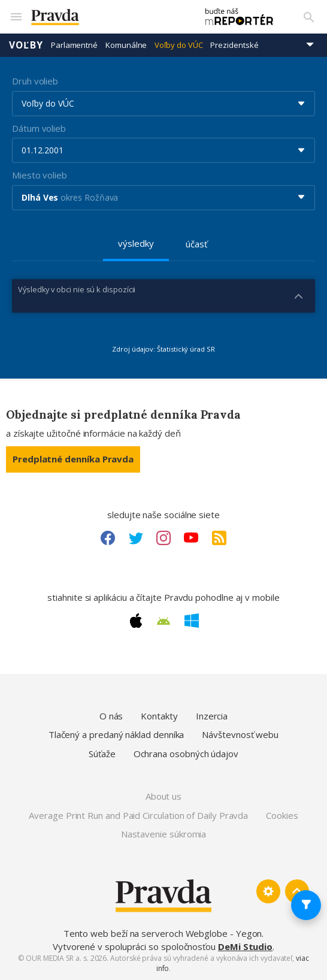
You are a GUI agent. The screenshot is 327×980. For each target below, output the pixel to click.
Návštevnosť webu (240, 734)
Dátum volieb (39, 128)
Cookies (282, 815)
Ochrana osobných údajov (186, 754)
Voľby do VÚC (178, 45)
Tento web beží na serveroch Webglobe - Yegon (163, 933)
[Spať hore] (297, 891)
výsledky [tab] (136, 243)
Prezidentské (234, 45)
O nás (111, 716)
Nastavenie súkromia (164, 834)
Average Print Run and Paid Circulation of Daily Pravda (138, 815)
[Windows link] (192, 621)
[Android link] (163, 621)
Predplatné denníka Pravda (73, 459)
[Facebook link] (108, 538)
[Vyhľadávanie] (309, 17)
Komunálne (126, 45)
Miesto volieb (40, 175)
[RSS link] (219, 538)
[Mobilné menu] (16, 17)
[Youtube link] (191, 538)
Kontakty (159, 716)
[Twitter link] (136, 538)
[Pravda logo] (108, 17)
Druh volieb (35, 81)
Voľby (26, 45)
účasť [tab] (196, 244)
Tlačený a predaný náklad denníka (116, 734)
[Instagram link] (163, 538)
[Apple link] (136, 621)
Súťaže (102, 754)
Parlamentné (74, 45)
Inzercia (212, 716)
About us (163, 796)
